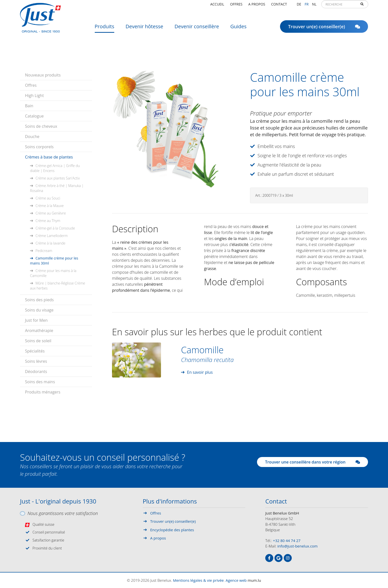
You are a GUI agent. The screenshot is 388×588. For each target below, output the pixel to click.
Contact (279, 6)
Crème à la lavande (50, 243)
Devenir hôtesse (144, 29)
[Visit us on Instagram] (288, 558)
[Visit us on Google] (278, 558)
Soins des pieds (39, 300)
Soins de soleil (38, 341)
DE (299, 6)
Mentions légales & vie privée (198, 580)
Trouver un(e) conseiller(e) (324, 29)
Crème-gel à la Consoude (55, 228)
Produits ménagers (43, 392)
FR (306, 6)
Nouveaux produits (43, 75)
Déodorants (36, 371)
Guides (238, 29)
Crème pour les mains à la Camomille (53, 273)
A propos (257, 6)
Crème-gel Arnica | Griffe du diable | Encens (55, 168)
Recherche (362, 6)
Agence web (236, 580)
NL (314, 6)
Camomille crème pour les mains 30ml (54, 261)
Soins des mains (40, 382)
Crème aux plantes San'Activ (58, 178)
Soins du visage (39, 310)
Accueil (217, 6)
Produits (104, 29)
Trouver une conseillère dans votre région (312, 462)
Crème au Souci (48, 198)
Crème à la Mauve (50, 206)
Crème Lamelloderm (52, 236)
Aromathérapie (39, 330)
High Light (34, 95)
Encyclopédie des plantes (172, 530)
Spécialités (35, 351)
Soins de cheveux (41, 126)
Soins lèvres (36, 361)
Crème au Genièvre (51, 213)
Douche (32, 136)
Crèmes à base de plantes (49, 157)
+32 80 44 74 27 (287, 540)
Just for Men (36, 320)
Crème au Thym (48, 221)
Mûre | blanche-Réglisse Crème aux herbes (58, 286)
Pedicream (44, 251)
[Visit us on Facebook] (269, 558)
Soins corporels (39, 147)
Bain (29, 106)
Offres (236, 6)
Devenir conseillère (197, 29)
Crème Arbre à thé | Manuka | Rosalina (57, 188)
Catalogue (34, 116)
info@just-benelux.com (298, 546)
